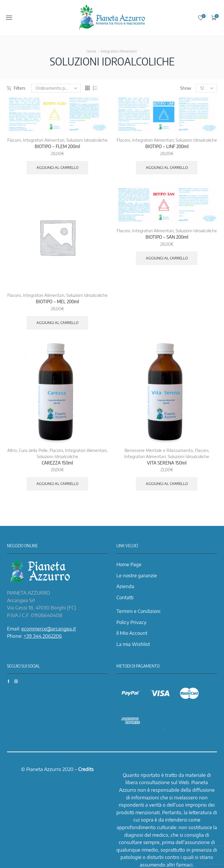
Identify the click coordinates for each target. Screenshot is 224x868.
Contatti (125, 597)
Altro (12, 450)
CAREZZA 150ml (57, 463)
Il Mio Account (132, 633)
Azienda (125, 586)
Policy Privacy (131, 622)
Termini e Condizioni (138, 611)
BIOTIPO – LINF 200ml (167, 146)
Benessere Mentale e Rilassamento (159, 450)
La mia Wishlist (133, 644)
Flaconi (14, 140)
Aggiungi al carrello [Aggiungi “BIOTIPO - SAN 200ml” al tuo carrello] (167, 258)
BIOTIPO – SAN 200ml (167, 237)
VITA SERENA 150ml (167, 463)
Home (91, 51)
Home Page (129, 564)
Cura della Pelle (33, 450)
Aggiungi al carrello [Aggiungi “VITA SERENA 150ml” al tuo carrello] (167, 484)
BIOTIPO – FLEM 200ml (57, 146)
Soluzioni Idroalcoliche (87, 140)
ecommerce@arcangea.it (49, 629)
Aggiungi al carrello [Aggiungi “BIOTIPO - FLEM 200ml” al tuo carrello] (57, 168)
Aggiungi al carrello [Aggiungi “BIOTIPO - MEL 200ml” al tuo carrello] (57, 323)
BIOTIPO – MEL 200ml (57, 302)
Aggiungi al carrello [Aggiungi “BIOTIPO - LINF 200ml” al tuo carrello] (167, 168)
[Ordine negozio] (56, 88)
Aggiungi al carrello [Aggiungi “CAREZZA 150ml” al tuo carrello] (57, 484)
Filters (16, 88)
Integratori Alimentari (119, 51)
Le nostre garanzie (137, 576)
